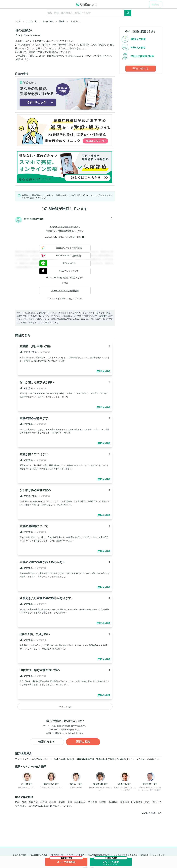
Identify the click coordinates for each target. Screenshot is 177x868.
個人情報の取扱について (99, 855)
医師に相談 (83, 742)
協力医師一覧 (57, 855)
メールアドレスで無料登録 (65, 291)
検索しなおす (47, 742)
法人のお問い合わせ (39, 855)
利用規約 (54, 227)
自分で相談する (106, 195)
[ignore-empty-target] (89, 13)
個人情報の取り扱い (69, 227)
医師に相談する (141, 68)
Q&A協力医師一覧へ (152, 813)
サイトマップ (158, 855)
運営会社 (145, 855)
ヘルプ (70, 855)
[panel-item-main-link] (65, 358)
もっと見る (65, 707)
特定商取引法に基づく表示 (125, 855)
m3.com (141, 759)
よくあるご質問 (19, 855)
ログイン (156, 4)
